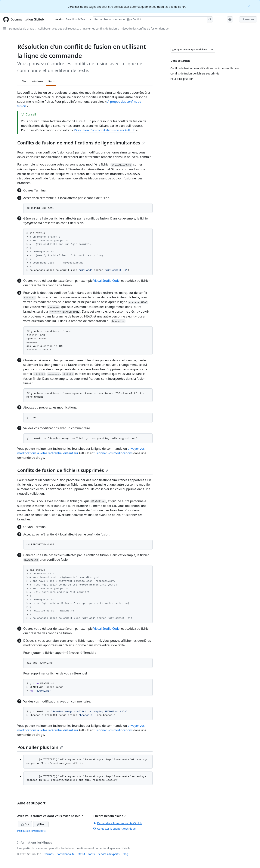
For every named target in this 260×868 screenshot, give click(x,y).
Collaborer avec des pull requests (58, 28)
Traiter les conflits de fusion (100, 28)
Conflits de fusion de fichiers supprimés (63, 470)
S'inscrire (248, 19)
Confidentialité (66, 854)
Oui (25, 824)
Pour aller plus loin (40, 747)
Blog (125, 854)
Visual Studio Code (106, 281)
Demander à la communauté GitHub (118, 823)
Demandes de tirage (22, 28)
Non (41, 824)
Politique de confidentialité (31, 831)
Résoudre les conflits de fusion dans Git (145, 28)
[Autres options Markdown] (212, 50)
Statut (81, 854)
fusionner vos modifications (113, 453)
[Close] (249, 6)
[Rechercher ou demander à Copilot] (153, 19)
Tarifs (91, 854)
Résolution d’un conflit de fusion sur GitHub (104, 130)
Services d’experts (109, 854)
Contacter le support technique (114, 829)
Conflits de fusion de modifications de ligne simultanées (81, 143)
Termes (49, 854)
